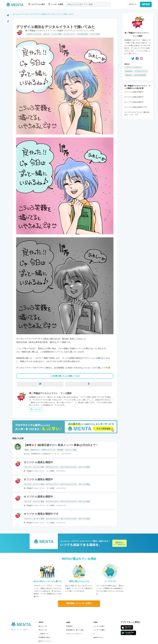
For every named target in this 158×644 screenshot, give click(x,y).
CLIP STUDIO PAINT (82, 34)
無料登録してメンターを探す (79, 603)
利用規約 (69, 626)
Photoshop (129, 71)
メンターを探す (99, 626)
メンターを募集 (56, 4)
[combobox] (88, 4)
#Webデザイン (35, 450)
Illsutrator (128, 75)
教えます (46, 34)
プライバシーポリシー (74, 634)
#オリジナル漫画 (84, 467)
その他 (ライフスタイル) (34, 34)
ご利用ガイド (44, 634)
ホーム (15, 14)
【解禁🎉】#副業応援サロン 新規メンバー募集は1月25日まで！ (61, 445)
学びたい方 (43, 630)
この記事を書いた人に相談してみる (65, 376)
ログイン (133, 4)
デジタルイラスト (69, 34)
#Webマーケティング (49, 450)
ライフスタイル (25, 14)
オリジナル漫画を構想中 (38, 462)
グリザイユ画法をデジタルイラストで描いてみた (53, 14)
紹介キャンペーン (45, 641)
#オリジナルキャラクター (69, 467)
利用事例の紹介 (44, 637)
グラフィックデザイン (134, 67)
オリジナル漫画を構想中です (41, 514)
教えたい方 (43, 626)
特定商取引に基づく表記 (75, 630)
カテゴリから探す (37, 4)
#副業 (27, 450)
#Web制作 (60, 450)
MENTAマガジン (99, 637)
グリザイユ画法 (95, 34)
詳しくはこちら (36, 409)
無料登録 (146, 4)
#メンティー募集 (71, 450)
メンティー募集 (57, 34)
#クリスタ (28, 467)
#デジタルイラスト (52, 467)
